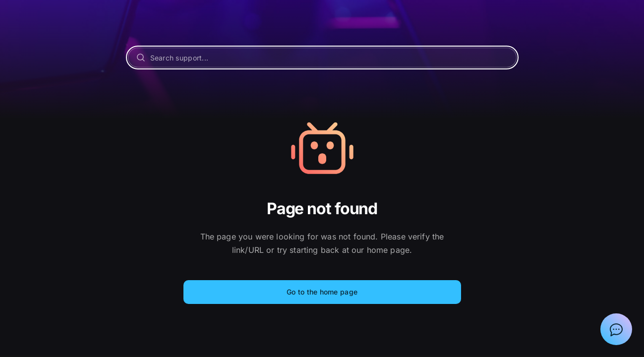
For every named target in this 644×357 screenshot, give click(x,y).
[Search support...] (322, 58)
